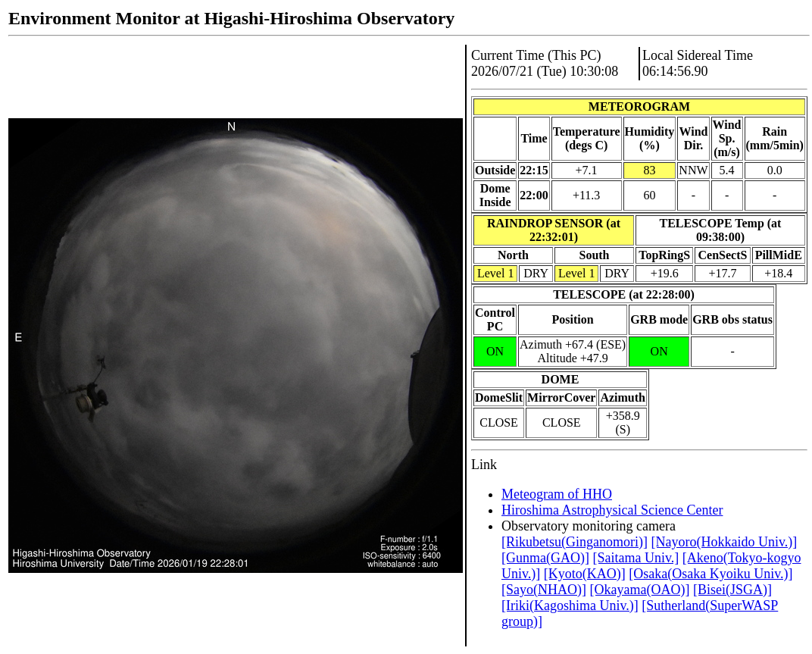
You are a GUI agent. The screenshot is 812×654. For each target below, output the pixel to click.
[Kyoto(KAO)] (585, 574)
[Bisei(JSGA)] (732, 590)
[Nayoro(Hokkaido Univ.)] (724, 542)
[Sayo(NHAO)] (544, 590)
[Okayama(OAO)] (639, 590)
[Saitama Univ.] (636, 558)
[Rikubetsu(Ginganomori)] (575, 542)
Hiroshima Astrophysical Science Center (612, 510)
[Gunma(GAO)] (545, 558)
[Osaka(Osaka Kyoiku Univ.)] (710, 574)
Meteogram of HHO (557, 494)
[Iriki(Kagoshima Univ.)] (570, 605)
